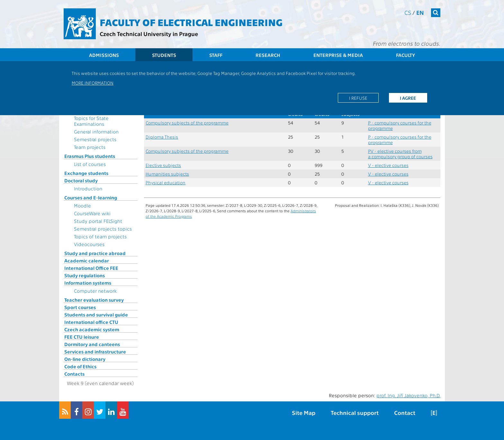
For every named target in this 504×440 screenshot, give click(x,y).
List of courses (90, 164)
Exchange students (86, 173)
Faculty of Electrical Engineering (191, 22)
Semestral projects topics (103, 229)
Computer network (95, 291)
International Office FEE (91, 268)
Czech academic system (92, 329)
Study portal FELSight (98, 221)
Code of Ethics (80, 366)
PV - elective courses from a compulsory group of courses (400, 154)
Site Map (304, 412)
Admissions (104, 55)
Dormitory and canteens (92, 344)
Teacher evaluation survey (94, 300)
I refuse (358, 98)
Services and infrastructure (95, 352)
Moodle (82, 206)
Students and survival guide (96, 315)
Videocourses (89, 244)
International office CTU (91, 322)
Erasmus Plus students (90, 156)
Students (164, 55)
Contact (405, 412)
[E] (434, 412)
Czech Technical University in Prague (149, 34)
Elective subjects (163, 165)
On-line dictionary (85, 359)
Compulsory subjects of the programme (187, 123)
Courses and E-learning (91, 197)
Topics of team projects (100, 236)
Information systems (88, 283)
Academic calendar (87, 261)
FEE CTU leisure (82, 337)
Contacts (74, 374)
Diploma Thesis (162, 137)
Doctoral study (81, 180)
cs (408, 12)
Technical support (355, 412)
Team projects (90, 147)
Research (268, 55)
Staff (216, 55)
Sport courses (80, 307)
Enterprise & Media (338, 55)
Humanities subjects (167, 174)
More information (93, 83)
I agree (408, 98)
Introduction (88, 188)
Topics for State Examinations (91, 121)
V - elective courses (388, 165)
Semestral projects (95, 139)
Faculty (405, 55)
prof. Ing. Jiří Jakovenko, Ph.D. (408, 395)
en (420, 12)
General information (96, 132)
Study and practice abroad (95, 253)
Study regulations (85, 275)
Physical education (166, 183)
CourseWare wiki (92, 213)
